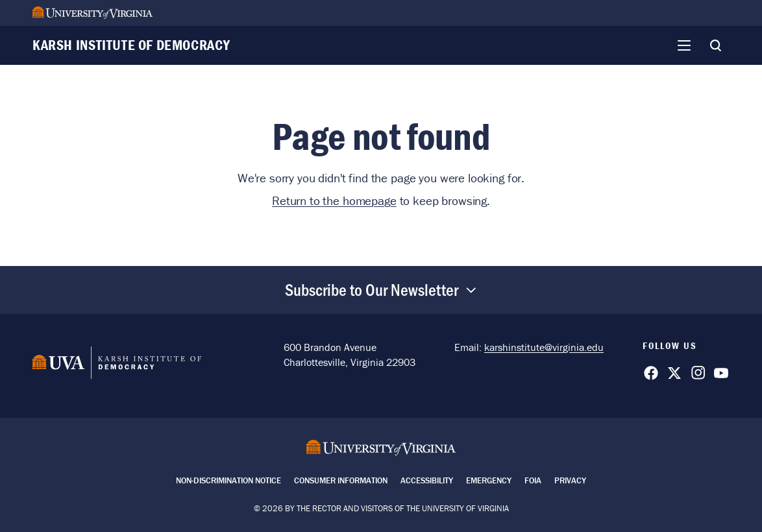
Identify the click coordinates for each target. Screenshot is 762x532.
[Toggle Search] (715, 45)
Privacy (570, 480)
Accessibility (427, 480)
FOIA (533, 480)
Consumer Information (341, 480)
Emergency (489, 480)
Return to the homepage (334, 200)
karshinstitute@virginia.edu (544, 347)
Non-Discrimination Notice (228, 480)
